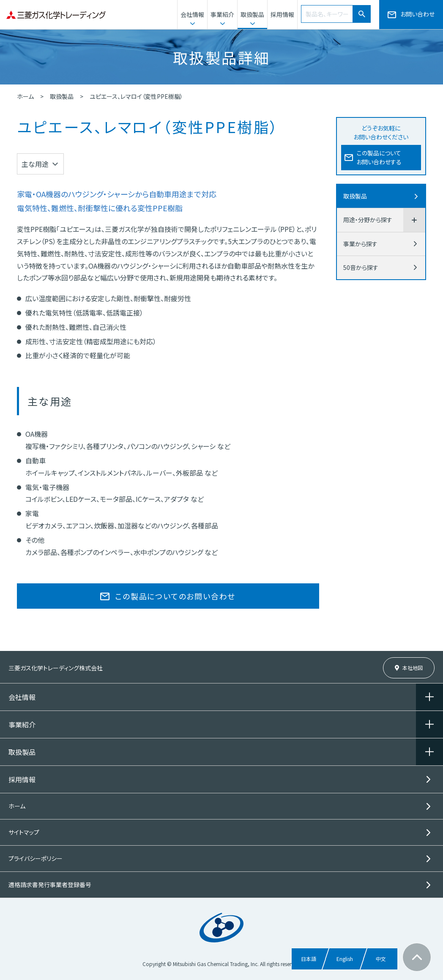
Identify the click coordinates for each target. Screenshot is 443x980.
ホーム (25, 96)
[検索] (362, 14)
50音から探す (361, 267)
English (345, 959)
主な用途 (35, 164)
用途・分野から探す (368, 220)
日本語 (309, 959)
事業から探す (360, 244)
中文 (381, 959)
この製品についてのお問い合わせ (175, 596)
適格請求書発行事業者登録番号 (50, 885)
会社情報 (192, 14)
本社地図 (413, 668)
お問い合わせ (417, 14)
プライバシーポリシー (36, 858)
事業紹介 (222, 14)
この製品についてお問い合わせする (379, 157)
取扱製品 (252, 14)
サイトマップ (24, 832)
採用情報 (282, 14)
